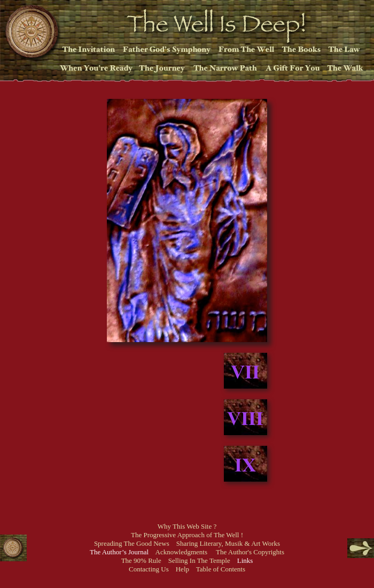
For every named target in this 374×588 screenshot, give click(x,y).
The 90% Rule (141, 560)
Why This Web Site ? (187, 526)
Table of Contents (221, 569)
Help (182, 569)
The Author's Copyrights (250, 552)
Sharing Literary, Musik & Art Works (228, 543)
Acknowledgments (181, 552)
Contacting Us (149, 569)
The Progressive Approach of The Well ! (187, 535)
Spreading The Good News (132, 543)
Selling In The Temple (199, 560)
